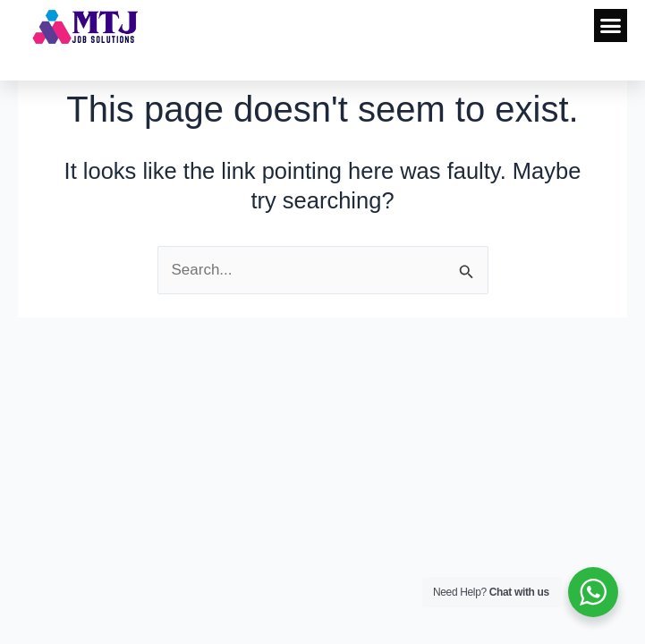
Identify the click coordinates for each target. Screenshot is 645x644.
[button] (611, 26)
